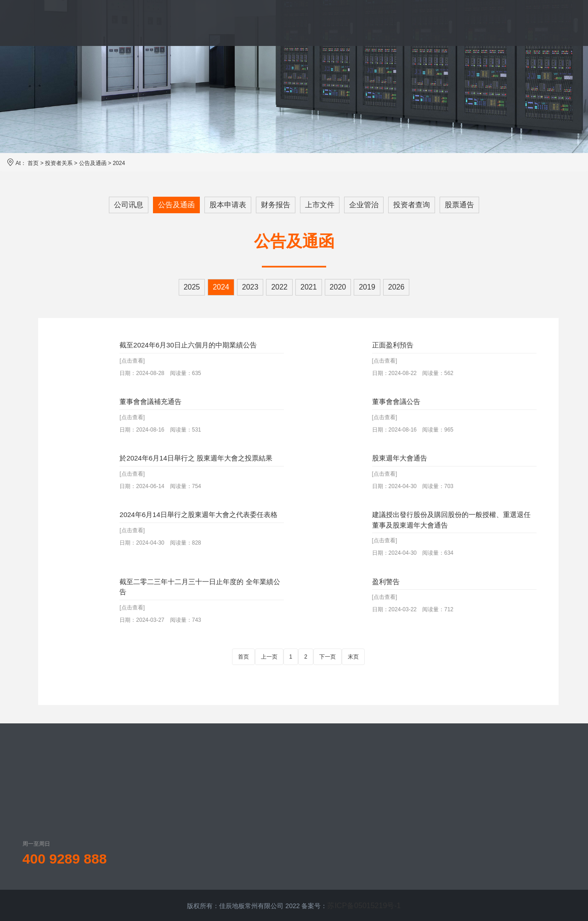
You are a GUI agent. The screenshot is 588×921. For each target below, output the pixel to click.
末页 (353, 657)
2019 (367, 287)
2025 (192, 287)
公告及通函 (93, 163)
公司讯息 (129, 205)
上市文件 (320, 205)
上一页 (269, 657)
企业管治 (364, 205)
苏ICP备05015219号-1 (364, 905)
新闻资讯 (376, 23)
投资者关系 (433, 23)
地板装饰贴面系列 (294, 814)
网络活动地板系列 (294, 783)
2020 (338, 287)
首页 (117, 23)
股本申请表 (228, 205)
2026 (396, 287)
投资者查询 (412, 205)
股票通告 (459, 205)
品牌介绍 (163, 23)
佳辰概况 (220, 783)
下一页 (328, 657)
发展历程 (220, 798)
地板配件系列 (288, 830)
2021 (309, 287)
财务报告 (276, 205)
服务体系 (270, 23)
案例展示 (323, 23)
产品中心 (216, 23)
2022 (279, 287)
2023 (250, 287)
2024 (119, 163)
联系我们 (490, 23)
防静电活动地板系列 (298, 798)
